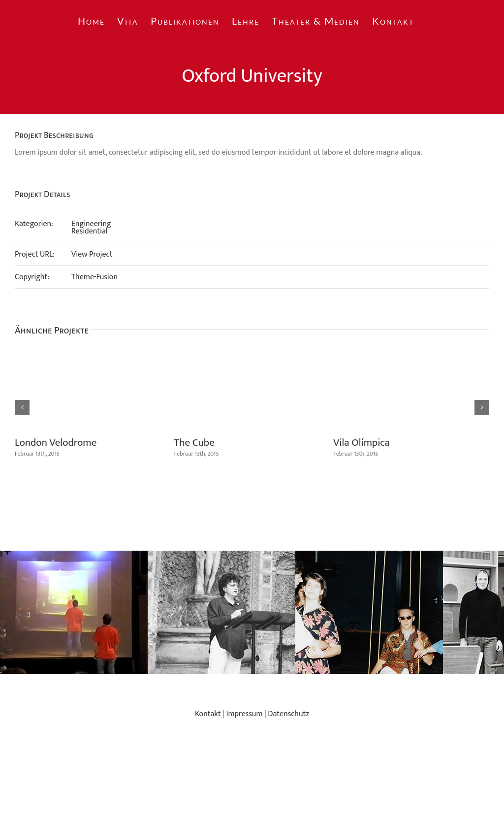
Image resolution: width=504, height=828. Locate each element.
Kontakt (208, 714)
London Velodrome (56, 443)
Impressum (244, 714)
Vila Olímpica (362, 443)
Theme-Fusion (94, 277)
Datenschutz (288, 714)
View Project (92, 254)
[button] (22, 407)
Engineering (91, 224)
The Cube (194, 443)
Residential (89, 231)
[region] (252, 612)
